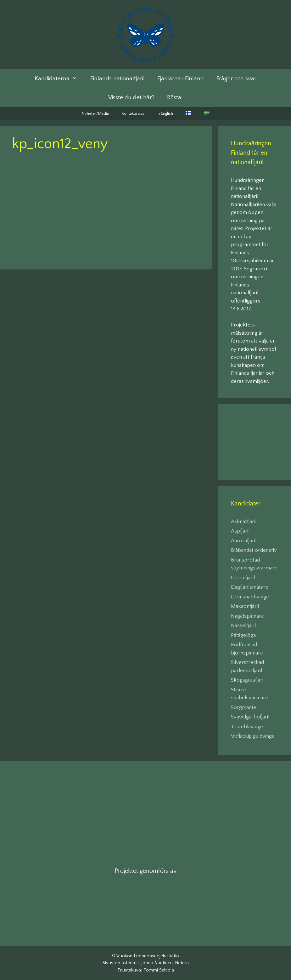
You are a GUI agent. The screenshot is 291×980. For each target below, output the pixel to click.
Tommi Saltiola (159, 970)
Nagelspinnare (247, 616)
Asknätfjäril (244, 522)
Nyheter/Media (95, 113)
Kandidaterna (59, 79)
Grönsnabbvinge (250, 597)
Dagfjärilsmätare (250, 587)
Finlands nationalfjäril (118, 79)
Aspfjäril (240, 531)
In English (165, 113)
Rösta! (175, 98)
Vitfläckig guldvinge (253, 736)
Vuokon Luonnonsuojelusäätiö (148, 956)
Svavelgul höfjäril (250, 717)
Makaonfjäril (245, 606)
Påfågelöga (243, 635)
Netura (182, 963)
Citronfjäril (243, 578)
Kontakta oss (133, 113)
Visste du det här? (131, 98)
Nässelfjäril (243, 625)
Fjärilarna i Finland (181, 79)
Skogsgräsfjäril (248, 680)
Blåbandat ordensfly (254, 550)
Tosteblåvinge (247, 727)
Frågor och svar (236, 79)
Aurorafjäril (244, 541)
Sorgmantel (244, 707)
